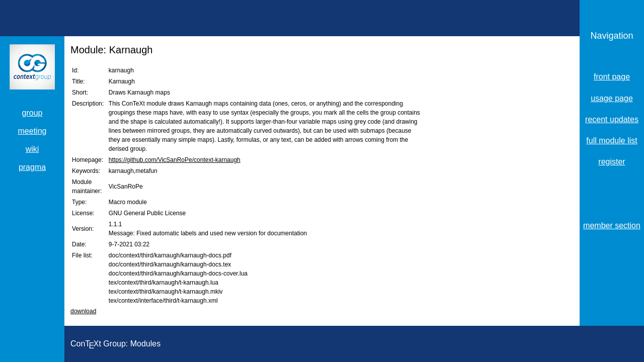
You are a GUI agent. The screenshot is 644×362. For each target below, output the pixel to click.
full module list (612, 141)
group (32, 113)
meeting (32, 131)
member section (612, 225)
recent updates (612, 119)
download (83, 311)
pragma (32, 167)
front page (612, 77)
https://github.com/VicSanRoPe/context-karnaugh (175, 160)
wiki (32, 149)
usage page (612, 98)
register (612, 162)
